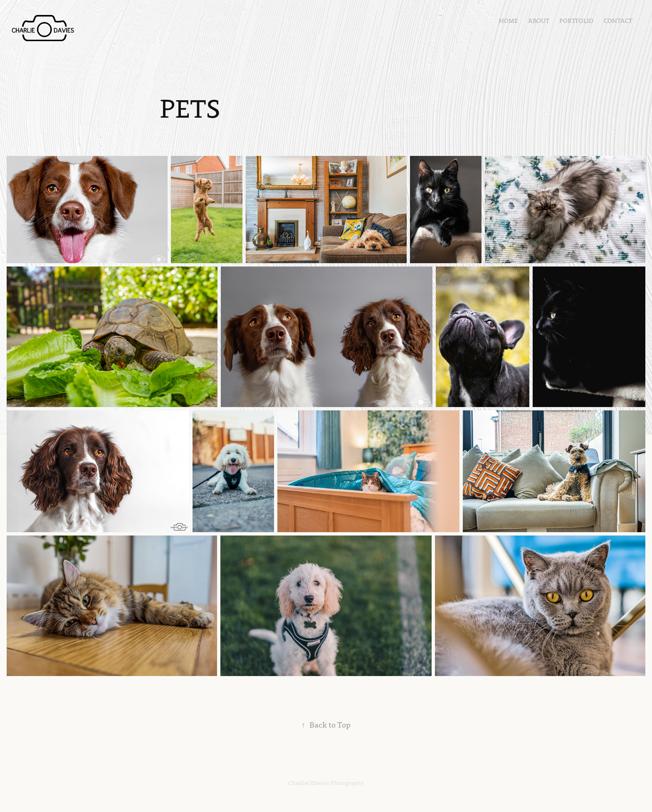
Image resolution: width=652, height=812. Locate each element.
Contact (618, 21)
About (539, 21)
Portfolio (576, 21)
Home (508, 21)
